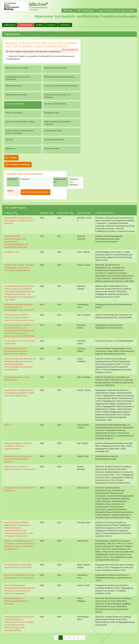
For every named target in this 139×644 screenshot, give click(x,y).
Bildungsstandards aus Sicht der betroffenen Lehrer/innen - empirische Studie (18, 446)
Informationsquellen (52, 148)
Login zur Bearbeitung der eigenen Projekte (117, 11)
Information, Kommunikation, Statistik (20, 122)
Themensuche (26, 25)
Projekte (39, 25)
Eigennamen (10, 148)
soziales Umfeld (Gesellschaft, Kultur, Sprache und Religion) (20, 132)
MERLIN (8, 425)
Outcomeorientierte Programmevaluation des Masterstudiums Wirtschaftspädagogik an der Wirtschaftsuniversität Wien (16, 242)
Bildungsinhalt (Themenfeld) (16, 95)
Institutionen (65, 25)
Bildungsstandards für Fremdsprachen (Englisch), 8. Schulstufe (17, 601)
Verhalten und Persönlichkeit (55, 104)
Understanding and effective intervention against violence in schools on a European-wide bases (19, 318)
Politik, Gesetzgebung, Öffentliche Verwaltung (57, 123)
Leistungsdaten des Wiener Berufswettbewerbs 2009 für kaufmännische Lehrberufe (16, 351)
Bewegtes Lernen (12, 252)
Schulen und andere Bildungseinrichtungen (61, 86)
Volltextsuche (10, 25)
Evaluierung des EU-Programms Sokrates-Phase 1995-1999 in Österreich (18, 459)
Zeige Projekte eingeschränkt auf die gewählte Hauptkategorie (34, 51)
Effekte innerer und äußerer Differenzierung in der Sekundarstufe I (20, 469)
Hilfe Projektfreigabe (85, 11)
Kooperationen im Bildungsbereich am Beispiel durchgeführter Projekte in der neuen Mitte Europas (19, 393)
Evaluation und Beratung (15, 104)
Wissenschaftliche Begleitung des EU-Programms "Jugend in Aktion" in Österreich (20, 220)
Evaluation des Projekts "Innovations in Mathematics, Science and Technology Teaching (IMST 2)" (20, 268)
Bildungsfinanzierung (14, 86)
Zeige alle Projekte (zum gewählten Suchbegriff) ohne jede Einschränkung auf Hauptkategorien (40, 58)
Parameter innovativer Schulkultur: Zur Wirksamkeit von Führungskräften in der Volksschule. (19, 307)
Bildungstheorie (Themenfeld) (17, 68)
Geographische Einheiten (54, 140)
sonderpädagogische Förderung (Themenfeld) (18, 78)
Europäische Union (52, 113)
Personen (51, 25)
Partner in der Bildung (14, 113)
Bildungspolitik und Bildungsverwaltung (59, 77)
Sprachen (9, 140)
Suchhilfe (70, 50)
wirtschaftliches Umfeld (53, 131)
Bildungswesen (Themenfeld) (56, 68)
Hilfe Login (68, 11)
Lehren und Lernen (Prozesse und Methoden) (57, 96)
